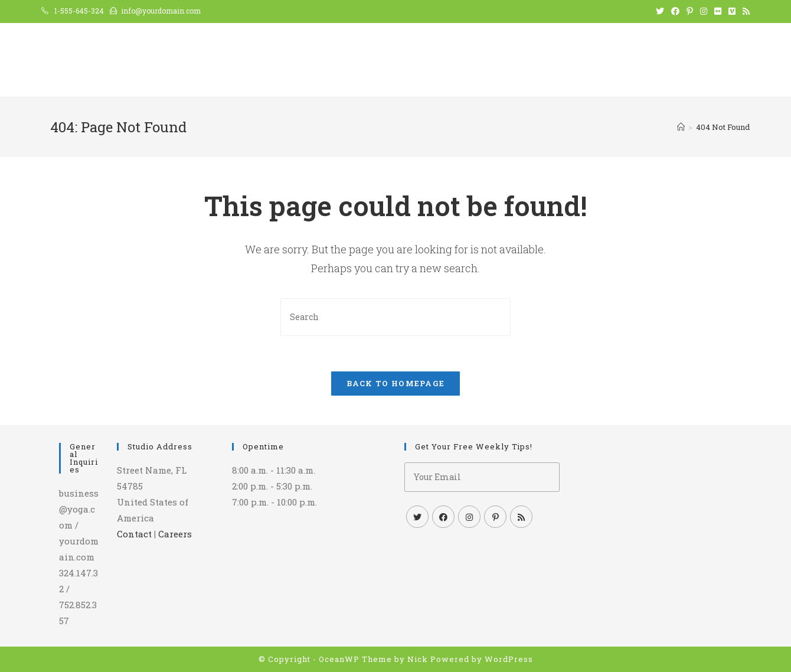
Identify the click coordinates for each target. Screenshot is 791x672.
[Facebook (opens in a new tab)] (675, 11)
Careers (175, 534)
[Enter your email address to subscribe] (482, 477)
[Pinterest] (495, 517)
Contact (134, 534)
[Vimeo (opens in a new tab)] (732, 11)
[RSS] (521, 517)
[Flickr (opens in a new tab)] (718, 11)
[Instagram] (469, 517)
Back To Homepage (396, 383)
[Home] (681, 127)
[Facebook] (443, 517)
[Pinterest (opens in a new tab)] (690, 11)
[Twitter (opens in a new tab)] (660, 11)
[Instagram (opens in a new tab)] (704, 11)
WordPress (509, 659)
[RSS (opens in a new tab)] (744, 11)
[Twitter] (417, 517)
